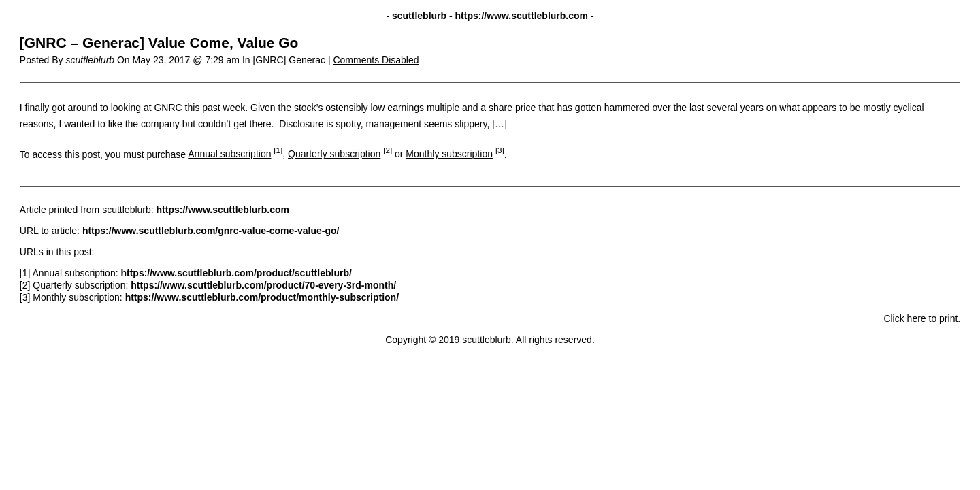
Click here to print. (922, 318)
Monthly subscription (449, 154)
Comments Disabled (376, 60)
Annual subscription (229, 154)
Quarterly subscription (334, 154)
